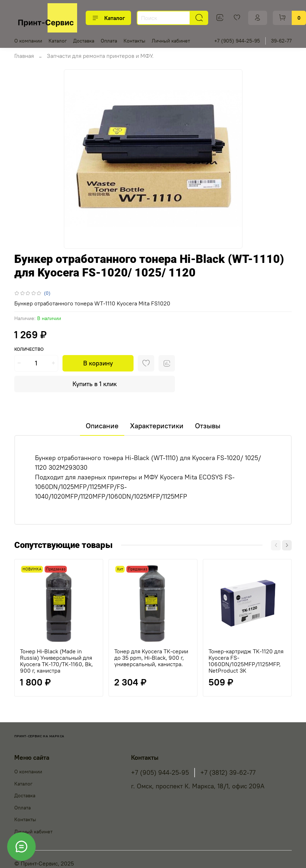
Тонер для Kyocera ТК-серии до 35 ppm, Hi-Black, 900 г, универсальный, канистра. (151, 658)
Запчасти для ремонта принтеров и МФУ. (100, 56)
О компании (28, 41)
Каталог (108, 18)
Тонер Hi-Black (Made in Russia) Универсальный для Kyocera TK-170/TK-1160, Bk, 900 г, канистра (56, 661)
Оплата (109, 41)
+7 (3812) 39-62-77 (228, 773)
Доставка (84, 41)
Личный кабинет (171, 41)
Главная (24, 56)
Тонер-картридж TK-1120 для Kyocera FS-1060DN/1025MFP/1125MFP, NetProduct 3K (246, 661)
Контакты (134, 41)
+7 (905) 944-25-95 (237, 41)
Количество (29, 349)
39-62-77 (281, 41)
